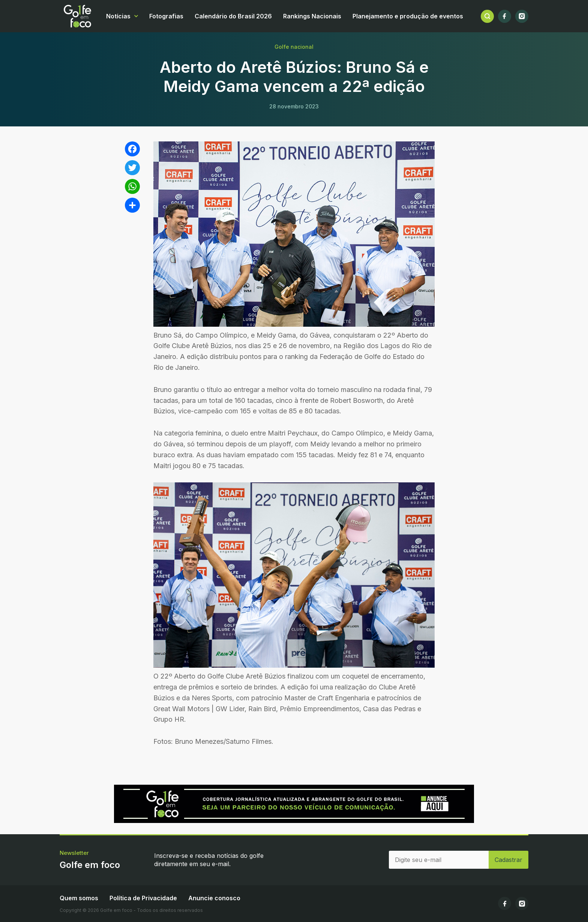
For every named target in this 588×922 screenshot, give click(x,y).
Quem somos (79, 898)
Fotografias (166, 16)
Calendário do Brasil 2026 (233, 16)
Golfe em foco (77, 16)
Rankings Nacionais (312, 16)
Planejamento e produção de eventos (408, 16)
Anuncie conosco (214, 898)
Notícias (118, 16)
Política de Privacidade (143, 898)
